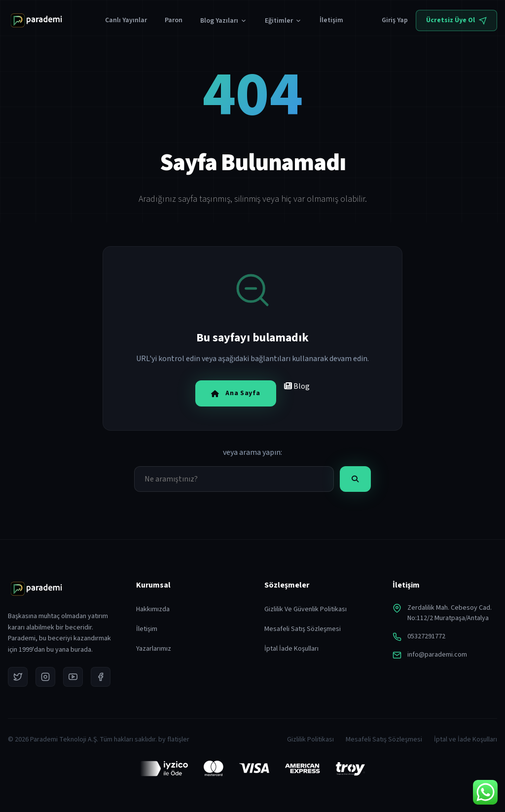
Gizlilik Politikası (310, 739)
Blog (297, 386)
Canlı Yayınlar (126, 20)
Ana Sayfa (235, 393)
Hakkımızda (153, 609)
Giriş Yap (395, 20)
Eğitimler (283, 21)
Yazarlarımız (154, 649)
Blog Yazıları (224, 21)
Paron (174, 20)
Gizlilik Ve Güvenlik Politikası (306, 609)
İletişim (331, 20)
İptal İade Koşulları (291, 649)
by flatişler (174, 739)
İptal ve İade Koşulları (466, 739)
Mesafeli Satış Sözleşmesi (303, 629)
